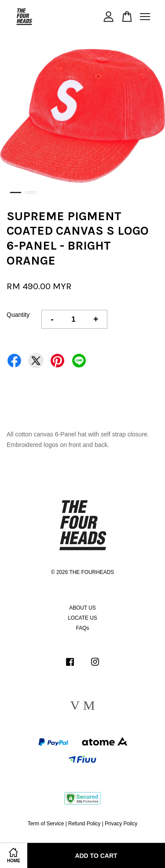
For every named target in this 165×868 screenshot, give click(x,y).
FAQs (83, 628)
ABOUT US (82, 608)
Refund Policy (84, 824)
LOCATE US (82, 618)
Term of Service (46, 824)
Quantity (18, 315)
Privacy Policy (121, 824)
